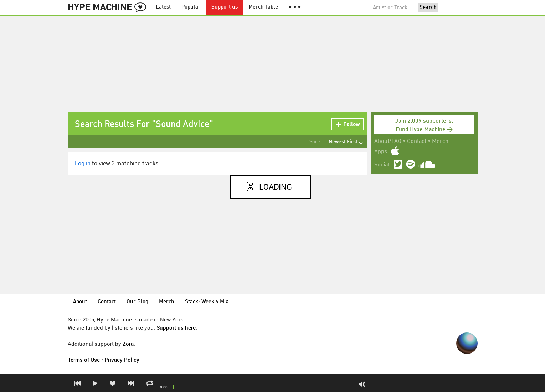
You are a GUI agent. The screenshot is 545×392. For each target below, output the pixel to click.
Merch (440, 141)
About (80, 302)
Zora (128, 344)
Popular (191, 7)
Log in (83, 163)
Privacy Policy (122, 360)
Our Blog (137, 302)
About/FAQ (388, 141)
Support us (225, 7)
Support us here (176, 327)
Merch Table (263, 7)
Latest (163, 7)
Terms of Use (84, 360)
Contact (417, 141)
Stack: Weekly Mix (207, 302)
